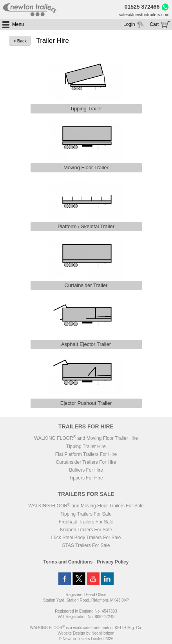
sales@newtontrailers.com (144, 15)
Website (71, 633)
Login (129, 24)
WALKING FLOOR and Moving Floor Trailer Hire (86, 438)
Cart (154, 24)
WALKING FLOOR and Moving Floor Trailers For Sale (86, 506)
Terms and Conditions (68, 562)
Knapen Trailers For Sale (86, 530)
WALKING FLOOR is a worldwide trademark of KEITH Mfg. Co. (86, 628)
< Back (20, 41)
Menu (18, 24)
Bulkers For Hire (86, 470)
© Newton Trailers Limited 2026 (86, 639)
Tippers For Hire (86, 478)
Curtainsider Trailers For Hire (86, 462)
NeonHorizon (103, 633)
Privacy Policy (113, 562)
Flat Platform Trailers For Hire (86, 454)
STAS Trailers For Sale (86, 545)
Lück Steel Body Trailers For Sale (86, 538)
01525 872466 (142, 7)
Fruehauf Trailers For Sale (86, 522)
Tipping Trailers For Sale (86, 514)
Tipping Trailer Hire (86, 446)
